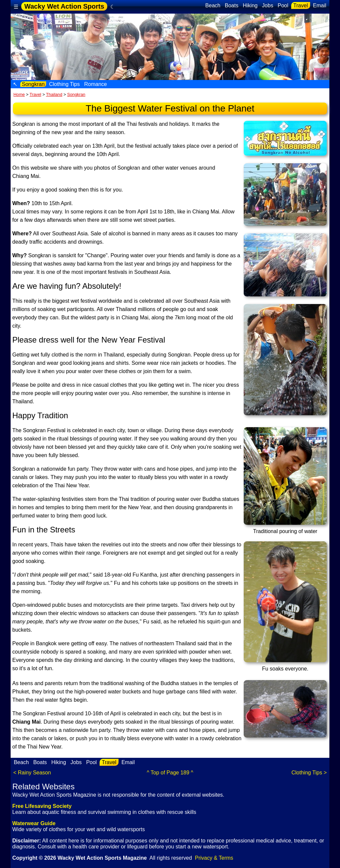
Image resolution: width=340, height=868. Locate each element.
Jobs (268, 5)
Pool (283, 5)
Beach (213, 5)
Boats (232, 5)
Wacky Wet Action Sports (64, 6)
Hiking (250, 5)
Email (320, 5)
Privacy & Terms (214, 858)
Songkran (33, 84)
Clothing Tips (64, 84)
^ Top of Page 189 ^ (170, 773)
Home (19, 94)
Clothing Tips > (309, 773)
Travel (300, 5)
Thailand (54, 94)
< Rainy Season (32, 773)
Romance (95, 84)
